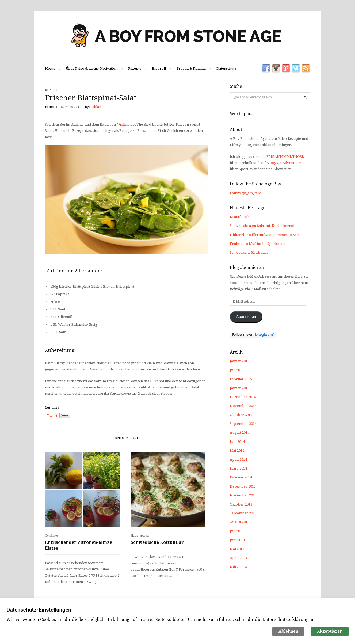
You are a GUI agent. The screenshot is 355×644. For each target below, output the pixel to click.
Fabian (96, 107)
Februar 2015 (241, 379)
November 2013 (243, 495)
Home (50, 68)
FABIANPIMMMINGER (285, 157)
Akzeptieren (330, 631)
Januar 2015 (240, 388)
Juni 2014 (237, 442)
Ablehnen (288, 631)
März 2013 (238, 567)
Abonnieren (246, 317)
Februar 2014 (241, 477)
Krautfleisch (240, 217)
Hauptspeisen (140, 536)
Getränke (51, 536)
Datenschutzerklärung (285, 619)
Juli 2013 (237, 531)
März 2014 (238, 468)
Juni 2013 (237, 540)
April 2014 (238, 460)
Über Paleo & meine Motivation (92, 68)
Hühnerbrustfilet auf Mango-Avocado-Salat (265, 235)
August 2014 (240, 433)
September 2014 (243, 424)
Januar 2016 (240, 361)
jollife (125, 124)
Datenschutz (226, 68)
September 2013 (243, 513)
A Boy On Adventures (284, 163)
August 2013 (240, 522)
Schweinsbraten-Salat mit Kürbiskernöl (262, 226)
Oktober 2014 (241, 415)
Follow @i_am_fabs (246, 193)
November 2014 (243, 406)
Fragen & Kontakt (191, 68)
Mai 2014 (237, 450)
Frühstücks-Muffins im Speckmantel (259, 244)
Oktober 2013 (241, 504)
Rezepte (135, 68)
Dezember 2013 (243, 486)
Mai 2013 (237, 549)
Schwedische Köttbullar (157, 542)
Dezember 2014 (243, 397)
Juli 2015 (237, 370)
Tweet (52, 415)
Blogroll (159, 68)
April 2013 (238, 558)
